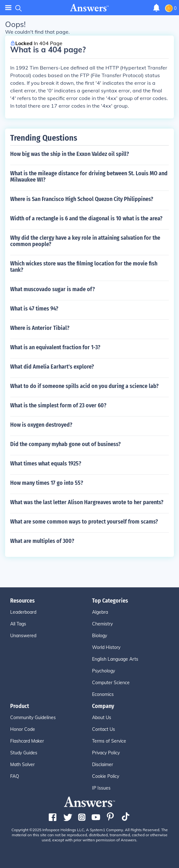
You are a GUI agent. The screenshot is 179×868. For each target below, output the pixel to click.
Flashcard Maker (27, 741)
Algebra (100, 612)
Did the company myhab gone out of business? (65, 444)
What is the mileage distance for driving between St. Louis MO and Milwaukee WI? (89, 177)
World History (106, 647)
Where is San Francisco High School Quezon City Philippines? (82, 199)
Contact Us (104, 729)
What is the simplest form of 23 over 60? (58, 405)
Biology (100, 636)
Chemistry (102, 624)
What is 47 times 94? (34, 309)
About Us (102, 718)
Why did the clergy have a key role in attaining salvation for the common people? (85, 241)
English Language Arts (115, 659)
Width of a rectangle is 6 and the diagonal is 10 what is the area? (86, 218)
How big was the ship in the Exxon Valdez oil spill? (70, 154)
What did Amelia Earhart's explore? (52, 367)
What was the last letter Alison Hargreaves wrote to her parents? (87, 502)
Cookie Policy (106, 776)
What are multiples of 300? (42, 541)
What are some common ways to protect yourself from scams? (84, 522)
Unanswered (23, 636)
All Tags (18, 624)
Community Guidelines (33, 718)
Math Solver (22, 765)
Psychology (104, 671)
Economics (103, 694)
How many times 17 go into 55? (47, 483)
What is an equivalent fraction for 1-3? (55, 347)
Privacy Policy (106, 753)
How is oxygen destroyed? (41, 425)
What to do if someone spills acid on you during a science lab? (84, 386)
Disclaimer (103, 765)
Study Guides (24, 753)
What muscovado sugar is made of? (53, 289)
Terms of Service (109, 741)
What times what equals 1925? (46, 464)
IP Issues (101, 788)
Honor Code (23, 729)
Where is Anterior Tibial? (40, 328)
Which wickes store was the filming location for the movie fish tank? (84, 267)
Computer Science (111, 683)
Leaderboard (23, 612)
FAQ (15, 776)
